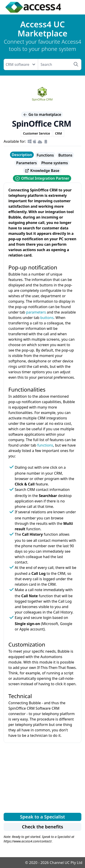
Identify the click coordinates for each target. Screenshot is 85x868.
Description (22, 155)
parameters (36, 312)
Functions (45, 155)
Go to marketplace (42, 114)
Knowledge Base (42, 171)
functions (45, 445)
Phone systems (55, 163)
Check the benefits (43, 827)
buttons (47, 318)
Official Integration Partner (42, 178)
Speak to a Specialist (42, 817)
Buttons (65, 155)
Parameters (27, 163)
